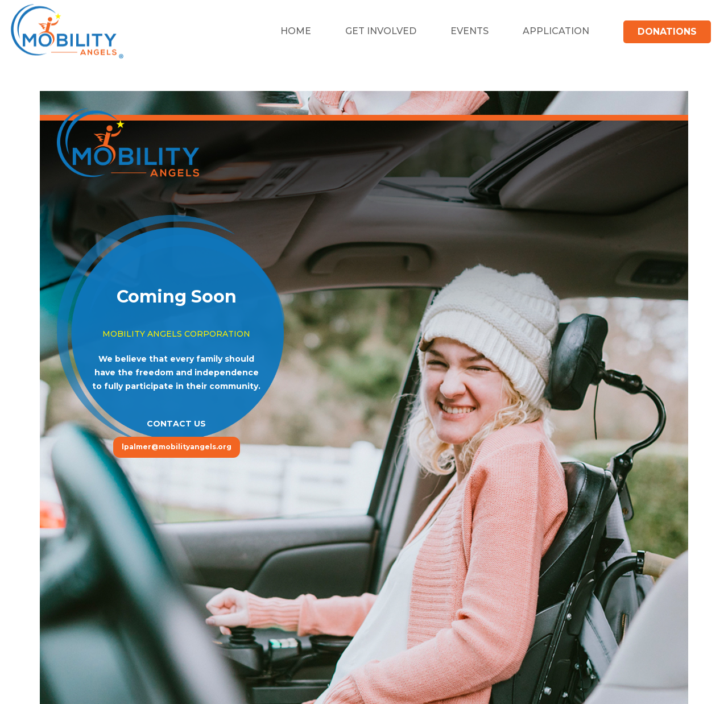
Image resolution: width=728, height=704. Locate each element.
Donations (667, 32)
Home (296, 31)
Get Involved (381, 31)
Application (556, 31)
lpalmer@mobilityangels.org (177, 447)
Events (470, 31)
